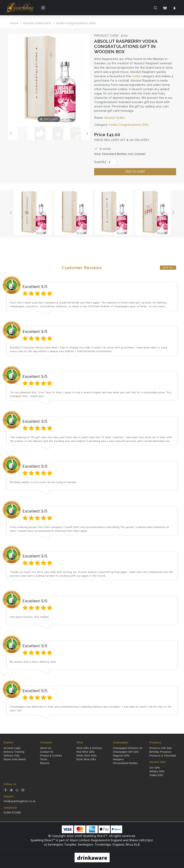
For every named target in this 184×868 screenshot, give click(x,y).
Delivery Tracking (14, 752)
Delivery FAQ (11, 756)
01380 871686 (12, 813)
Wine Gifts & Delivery (89, 748)
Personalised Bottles (125, 763)
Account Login (12, 748)
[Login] (175, 8)
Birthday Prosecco (160, 752)
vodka (136, 76)
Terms (44, 759)
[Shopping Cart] (165, 8)
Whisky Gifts (157, 771)
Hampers (118, 759)
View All (168, 268)
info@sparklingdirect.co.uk (19, 801)
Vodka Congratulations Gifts (129, 125)
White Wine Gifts (87, 756)
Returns (45, 763)
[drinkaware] (92, 857)
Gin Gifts (155, 768)
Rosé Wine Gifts (86, 759)
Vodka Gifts (156, 775)
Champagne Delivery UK (128, 748)
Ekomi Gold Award (15, 759)
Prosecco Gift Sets (161, 748)
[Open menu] (43, 8)
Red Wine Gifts (86, 752)
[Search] (155, 8)
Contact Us (47, 752)
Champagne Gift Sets (126, 752)
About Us (46, 748)
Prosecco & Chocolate (163, 756)
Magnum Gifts (121, 756)
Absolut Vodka (114, 118)
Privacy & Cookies (51, 756)
